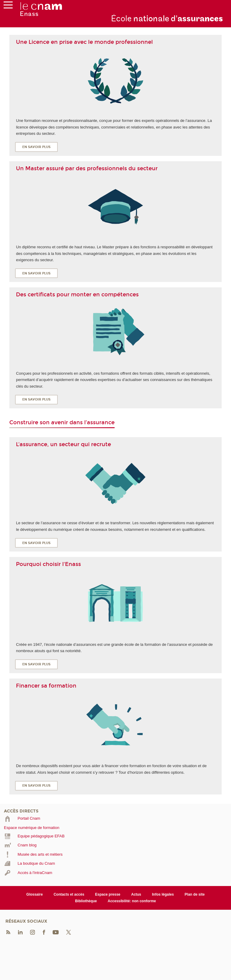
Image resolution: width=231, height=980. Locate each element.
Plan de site (195, 894)
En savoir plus (36, 147)
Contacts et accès (69, 894)
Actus (136, 894)
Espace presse (108, 894)
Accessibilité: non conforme (132, 901)
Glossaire (35, 894)
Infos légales (163, 894)
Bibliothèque (86, 901)
